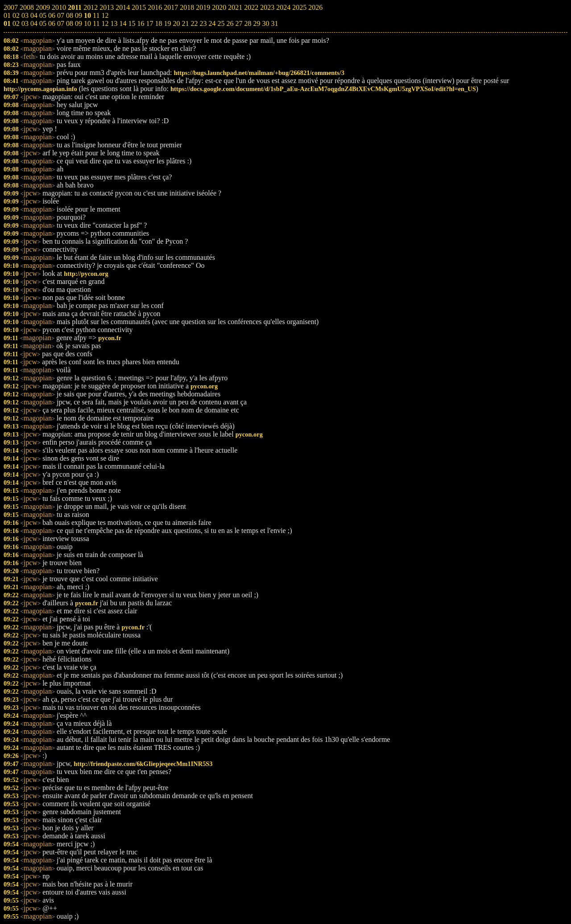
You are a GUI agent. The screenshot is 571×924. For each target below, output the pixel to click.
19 (167, 23)
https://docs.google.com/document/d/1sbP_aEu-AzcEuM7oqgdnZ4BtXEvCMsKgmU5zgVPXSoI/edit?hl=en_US (323, 89)
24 (212, 23)
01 (7, 23)
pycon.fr (110, 338)
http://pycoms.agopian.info (40, 89)
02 (16, 23)
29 (257, 23)
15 (132, 23)
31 (274, 23)
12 (105, 23)
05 (43, 23)
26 (230, 23)
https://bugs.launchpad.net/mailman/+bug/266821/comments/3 (259, 73)
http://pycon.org (86, 274)
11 (96, 23)
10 (87, 23)
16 (141, 23)
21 (185, 23)
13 (114, 23)
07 (61, 23)
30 (265, 23)
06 (52, 23)
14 (123, 23)
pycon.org (204, 386)
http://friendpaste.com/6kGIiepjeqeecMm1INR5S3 (143, 764)
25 (221, 23)
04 (34, 23)
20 (176, 23)
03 (25, 23)
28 (248, 23)
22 (194, 23)
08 (70, 23)
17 (149, 23)
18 (158, 23)
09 (79, 23)
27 (239, 23)
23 (203, 23)
